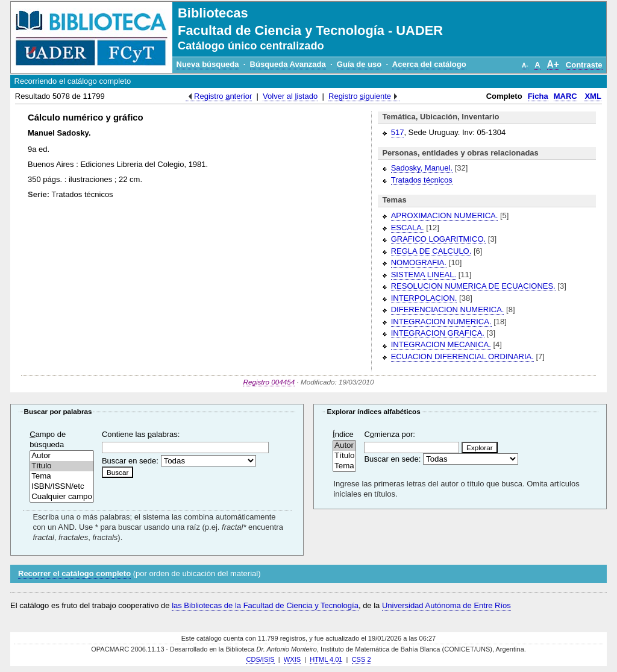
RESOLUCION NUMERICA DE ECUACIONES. (473, 286)
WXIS (292, 659)
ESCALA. (408, 228)
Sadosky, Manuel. (422, 168)
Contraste (584, 65)
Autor (62, 456)
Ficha (538, 96)
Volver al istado (290, 96)
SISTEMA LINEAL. (424, 275)
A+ (553, 64)
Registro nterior (223, 96)
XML (593, 96)
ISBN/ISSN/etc (62, 487)
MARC (565, 96)
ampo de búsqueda (48, 439)
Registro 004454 (269, 382)
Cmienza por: (390, 434)
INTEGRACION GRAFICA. (438, 333)
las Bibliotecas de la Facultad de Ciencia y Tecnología (265, 605)
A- (525, 65)
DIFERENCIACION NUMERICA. (448, 309)
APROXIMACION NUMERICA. (445, 215)
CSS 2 (362, 659)
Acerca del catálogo (429, 64)
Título (62, 466)
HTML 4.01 (326, 659)
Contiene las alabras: (141, 434)
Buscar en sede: (130, 461)
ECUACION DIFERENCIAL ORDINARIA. (462, 356)
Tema (62, 476)
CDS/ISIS (260, 659)
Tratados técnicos (422, 180)
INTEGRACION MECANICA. (441, 344)
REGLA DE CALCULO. (431, 251)
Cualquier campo (62, 497)
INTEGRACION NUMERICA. (441, 322)
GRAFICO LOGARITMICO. (438, 239)
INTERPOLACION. (424, 298)
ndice (343, 434)
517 (398, 132)
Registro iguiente (360, 96)
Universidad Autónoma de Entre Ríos (446, 605)
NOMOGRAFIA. (419, 262)
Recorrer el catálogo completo (74, 573)
